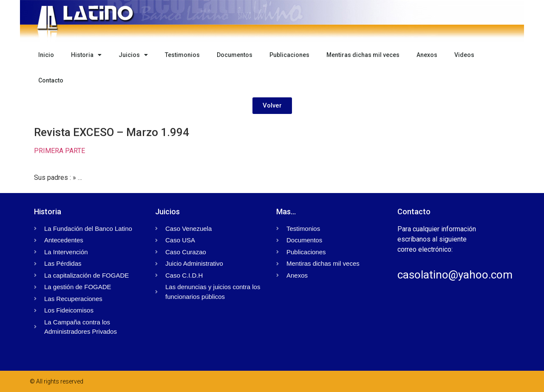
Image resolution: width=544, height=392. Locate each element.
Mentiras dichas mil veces (363, 55)
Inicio (46, 55)
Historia (86, 55)
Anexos (427, 55)
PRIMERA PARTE (59, 151)
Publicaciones (289, 55)
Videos (464, 55)
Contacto (51, 80)
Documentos (235, 55)
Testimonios (182, 55)
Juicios (133, 55)
